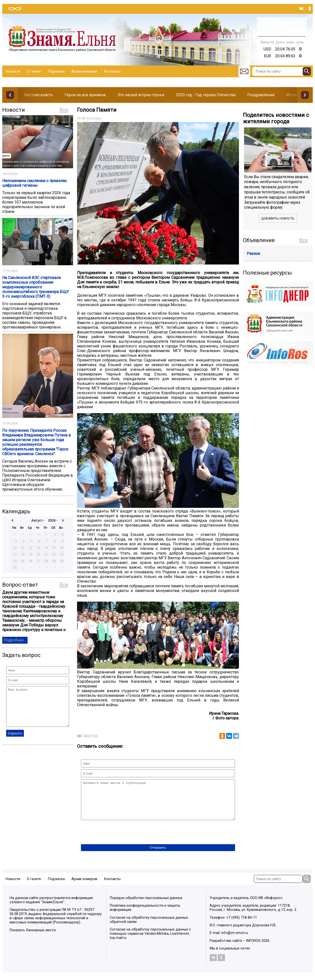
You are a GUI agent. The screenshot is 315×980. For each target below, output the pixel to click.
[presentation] (118, 840)
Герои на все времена (85, 95)
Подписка (56, 71)
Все (64, 110)
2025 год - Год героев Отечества (206, 95)
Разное (253, 254)
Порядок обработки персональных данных (146, 905)
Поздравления (261, 95)
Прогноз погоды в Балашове (282, 25)
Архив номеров (84, 71)
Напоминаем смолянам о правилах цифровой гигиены (34, 183)
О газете (34, 71)
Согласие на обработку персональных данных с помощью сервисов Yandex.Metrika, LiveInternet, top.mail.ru (150, 941)
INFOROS (253, 948)
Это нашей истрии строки (141, 95)
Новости (13, 71)
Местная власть (38, 95)
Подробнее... (15, 640)
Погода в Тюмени (282, 29)
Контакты (112, 71)
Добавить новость (278, 218)
